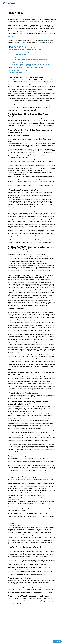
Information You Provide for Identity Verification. (24, 53)
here (44, 41)
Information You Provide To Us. (20, 51)
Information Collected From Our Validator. (23, 66)
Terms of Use (42, 33)
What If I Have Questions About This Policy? (21, 74)
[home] (9, 3)
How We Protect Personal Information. (19, 71)
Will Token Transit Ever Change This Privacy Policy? (22, 48)
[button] (58, 3)
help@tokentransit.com (13, 102)
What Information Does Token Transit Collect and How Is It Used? (26, 49)
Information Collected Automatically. (22, 54)
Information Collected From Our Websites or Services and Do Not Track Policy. (31, 64)
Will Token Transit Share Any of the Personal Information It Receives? (27, 68)
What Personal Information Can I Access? (20, 69)
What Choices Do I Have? (16, 72)
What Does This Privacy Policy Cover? (19, 46)
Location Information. (18, 63)
